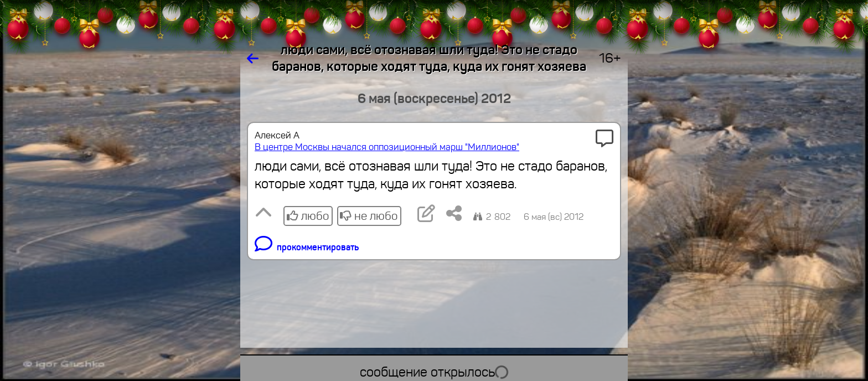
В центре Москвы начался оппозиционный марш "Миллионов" (387, 147)
